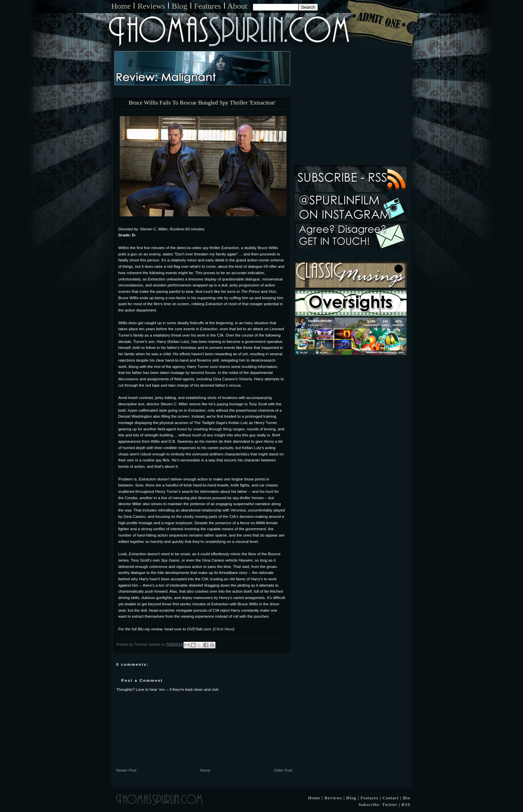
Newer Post (126, 770)
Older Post (283, 770)
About (237, 6)
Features (208, 6)
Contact (391, 798)
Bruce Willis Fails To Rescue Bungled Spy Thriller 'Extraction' (202, 103)
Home (121, 6)
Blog (180, 6)
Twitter (390, 804)
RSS (406, 804)
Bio (407, 798)
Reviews (151, 6)
